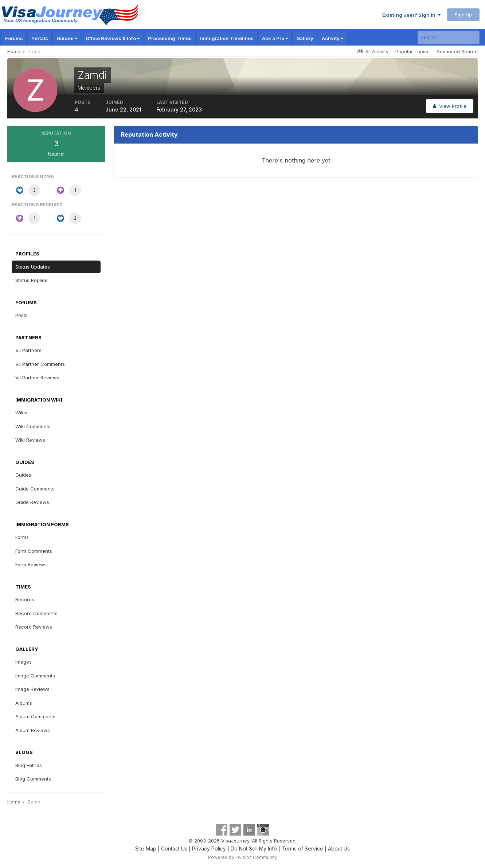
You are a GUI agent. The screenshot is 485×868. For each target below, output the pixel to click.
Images (24, 662)
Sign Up (463, 15)
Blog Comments (33, 779)
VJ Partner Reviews (37, 378)
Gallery (305, 38)
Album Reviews (33, 730)
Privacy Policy (209, 849)
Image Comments (35, 676)
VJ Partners (28, 350)
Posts (21, 315)
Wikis (21, 413)
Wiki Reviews (30, 440)
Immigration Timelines (227, 38)
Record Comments (36, 613)
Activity (333, 38)
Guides (67, 38)
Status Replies (31, 280)
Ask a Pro (275, 38)
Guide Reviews (32, 502)
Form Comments (34, 551)
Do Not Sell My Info (254, 849)
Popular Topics (412, 51)
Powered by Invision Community (243, 857)
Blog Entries (29, 765)
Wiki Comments (33, 426)
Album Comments (35, 716)
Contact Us (174, 849)
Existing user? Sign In (411, 15)
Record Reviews (34, 627)
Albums (24, 703)
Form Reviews (31, 564)
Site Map (146, 849)
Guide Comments (35, 489)
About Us (339, 849)
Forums (14, 38)
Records (25, 599)
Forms (22, 537)
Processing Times (170, 38)
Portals (40, 38)
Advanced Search (457, 51)
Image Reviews (32, 689)
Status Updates (33, 267)
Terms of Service (302, 849)
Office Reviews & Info (113, 38)
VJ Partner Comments (40, 364)
